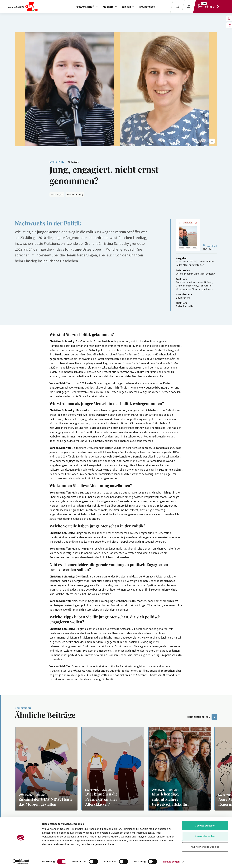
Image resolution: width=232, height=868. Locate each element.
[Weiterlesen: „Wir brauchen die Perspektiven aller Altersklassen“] (113, 769)
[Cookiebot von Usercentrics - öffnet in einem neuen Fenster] (21, 862)
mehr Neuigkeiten (202, 717)
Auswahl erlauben (205, 836)
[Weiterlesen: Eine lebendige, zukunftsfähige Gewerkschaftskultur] (179, 769)
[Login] (189, 6)
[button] (212, 141)
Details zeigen (171, 862)
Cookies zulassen (205, 826)
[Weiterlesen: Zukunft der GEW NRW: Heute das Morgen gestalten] (46, 769)
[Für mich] (209, 6)
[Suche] (177, 6)
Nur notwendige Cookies (205, 847)
